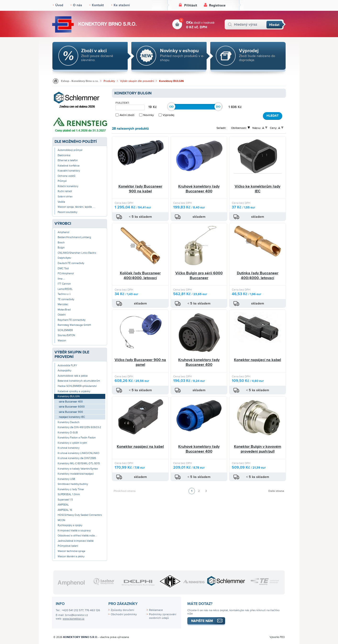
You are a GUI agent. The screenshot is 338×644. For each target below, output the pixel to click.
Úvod (59, 5)
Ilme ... (61, 279)
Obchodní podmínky (124, 614)
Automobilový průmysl (70, 150)
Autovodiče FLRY (67, 365)
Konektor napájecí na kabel (258, 360)
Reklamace (156, 610)
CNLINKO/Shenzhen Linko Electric (77, 253)
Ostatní (62, 315)
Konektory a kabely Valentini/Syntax (78, 469)
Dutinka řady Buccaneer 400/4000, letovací (258, 276)
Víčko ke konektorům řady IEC (258, 189)
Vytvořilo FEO (277, 637)
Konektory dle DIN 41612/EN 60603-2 (79, 427)
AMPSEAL (63, 505)
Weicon (62, 341)
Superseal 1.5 (65, 500)
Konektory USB (66, 479)
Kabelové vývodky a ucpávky (74, 391)
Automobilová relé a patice (73, 376)
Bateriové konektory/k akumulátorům (79, 381)
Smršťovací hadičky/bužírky (73, 484)
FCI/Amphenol (66, 273)
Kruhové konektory (69, 448)
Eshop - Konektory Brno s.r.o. (80, 81)
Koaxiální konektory (69, 171)
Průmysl (62, 181)
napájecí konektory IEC (72, 417)
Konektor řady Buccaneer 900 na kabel (140, 189)
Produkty (109, 81)
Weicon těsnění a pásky (71, 556)
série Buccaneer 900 (71, 412)
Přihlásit (191, 5)
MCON (61, 520)
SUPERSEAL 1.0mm (69, 494)
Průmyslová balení (68, 546)
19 (151, 107)
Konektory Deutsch (69, 422)
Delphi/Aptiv (64, 258)
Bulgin (61, 248)
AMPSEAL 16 (65, 510)
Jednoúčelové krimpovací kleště (76, 541)
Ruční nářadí (65, 191)
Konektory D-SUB (68, 433)
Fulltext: (122, 103)
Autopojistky (64, 371)
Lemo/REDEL (65, 289)
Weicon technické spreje (71, 551)
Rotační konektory (68, 186)
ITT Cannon (64, 284)
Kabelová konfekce (69, 166)
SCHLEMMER (65, 330)
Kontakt (98, 5)
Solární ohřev (65, 197)
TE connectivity (66, 299)
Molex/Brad (64, 310)
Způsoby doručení (122, 610)
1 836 (233, 107)
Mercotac (63, 304)
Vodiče (61, 202)
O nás (78, 5)
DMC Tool (63, 268)
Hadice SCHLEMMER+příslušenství (77, 386)
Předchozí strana (125, 491)
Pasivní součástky (67, 212)
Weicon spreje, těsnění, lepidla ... (76, 207)
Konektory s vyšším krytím (72, 443)
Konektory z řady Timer (71, 489)
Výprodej (169, 115)
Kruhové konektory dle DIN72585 (77, 458)
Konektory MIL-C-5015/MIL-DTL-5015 (79, 463)
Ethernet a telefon (68, 160)
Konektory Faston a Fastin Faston (77, 438)
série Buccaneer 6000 (72, 407)
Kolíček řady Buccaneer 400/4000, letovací (140, 276)
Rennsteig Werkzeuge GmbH (74, 325)
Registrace (217, 5)
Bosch (61, 243)
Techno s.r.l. (64, 294)
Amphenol (63, 232)
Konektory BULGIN (171, 81)
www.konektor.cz (74, 619)
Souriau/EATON (66, 335)
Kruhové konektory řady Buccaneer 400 (199, 189)
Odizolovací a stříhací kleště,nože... (77, 536)
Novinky (149, 115)
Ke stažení (122, 5)
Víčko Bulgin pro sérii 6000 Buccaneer (199, 276)
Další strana (276, 491)
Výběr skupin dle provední (137, 81)
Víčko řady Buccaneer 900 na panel (140, 362)
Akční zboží (127, 115)
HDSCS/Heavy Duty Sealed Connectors (80, 515)
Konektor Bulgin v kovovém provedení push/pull (258, 449)
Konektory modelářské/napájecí (76, 474)
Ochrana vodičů (66, 176)
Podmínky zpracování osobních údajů (163, 616)
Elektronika (64, 155)
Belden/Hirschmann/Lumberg (74, 237)
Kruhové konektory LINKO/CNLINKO (78, 453)
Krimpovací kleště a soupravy (74, 531)
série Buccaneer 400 (71, 402)
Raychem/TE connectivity (72, 320)
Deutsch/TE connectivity (71, 263)
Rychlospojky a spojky (70, 525)
